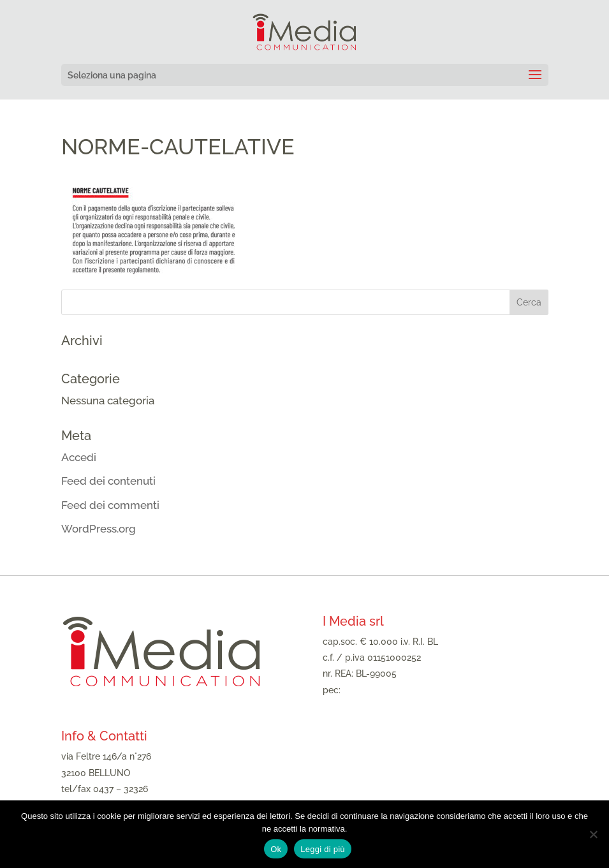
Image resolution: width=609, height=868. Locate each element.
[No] (593, 834)
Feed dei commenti (110, 505)
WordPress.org (99, 529)
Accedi (79, 457)
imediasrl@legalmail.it (389, 690)
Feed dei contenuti (108, 481)
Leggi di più (323, 849)
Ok (276, 849)
